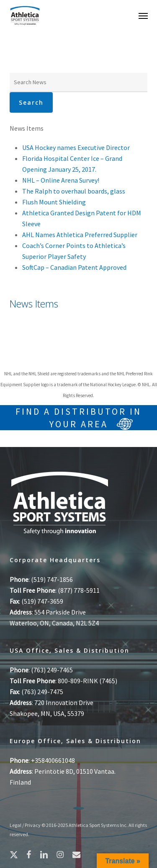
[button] (143, 15)
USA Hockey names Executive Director (76, 147)
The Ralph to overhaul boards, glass (74, 191)
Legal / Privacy (25, 825)
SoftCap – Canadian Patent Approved (74, 267)
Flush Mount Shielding (54, 202)
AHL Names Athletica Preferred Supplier (80, 235)
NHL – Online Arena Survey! (61, 180)
